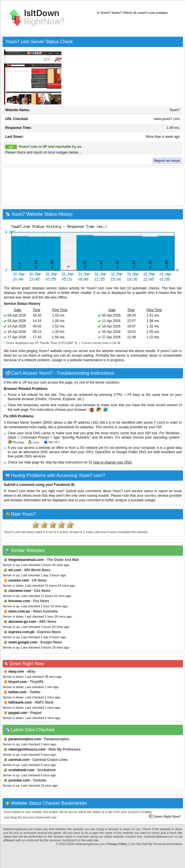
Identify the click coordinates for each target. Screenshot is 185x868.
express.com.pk (21, 632)
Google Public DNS (131, 452)
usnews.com (19, 580)
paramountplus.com (25, 739)
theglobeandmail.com (26, 560)
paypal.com (18, 713)
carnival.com (19, 760)
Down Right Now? (165, 816)
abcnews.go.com (22, 622)
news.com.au (19, 611)
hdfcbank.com (20, 702)
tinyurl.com (18, 682)
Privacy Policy (117, 844)
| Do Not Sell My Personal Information (156, 844)
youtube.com (19, 780)
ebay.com (16, 671)
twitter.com (17, 692)
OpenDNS (103, 452)
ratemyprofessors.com (27, 749)
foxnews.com (19, 601)
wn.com (15, 570)
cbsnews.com (20, 591)
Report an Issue (167, 161)
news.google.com (23, 642)
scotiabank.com (21, 770)
